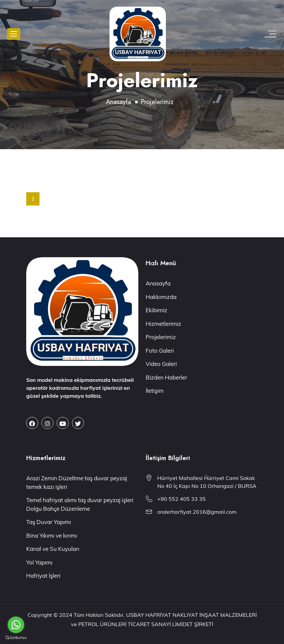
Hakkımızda (161, 297)
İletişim (155, 391)
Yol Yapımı (39, 562)
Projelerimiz (161, 337)
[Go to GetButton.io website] (16, 637)
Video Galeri (161, 364)
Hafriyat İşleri (43, 576)
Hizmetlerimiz (163, 324)
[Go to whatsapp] (16, 625)
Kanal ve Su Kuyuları (53, 549)
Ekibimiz (156, 310)
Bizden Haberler (166, 377)
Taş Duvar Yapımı (49, 522)
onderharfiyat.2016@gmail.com (197, 512)
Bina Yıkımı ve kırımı (52, 535)
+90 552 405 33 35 (181, 499)
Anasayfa (118, 102)
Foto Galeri (160, 351)
